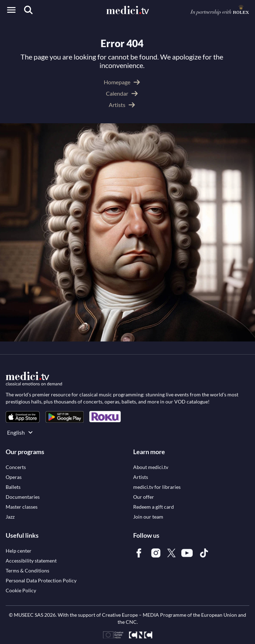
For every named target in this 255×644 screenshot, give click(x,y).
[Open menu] (11, 10)
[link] (23, 417)
